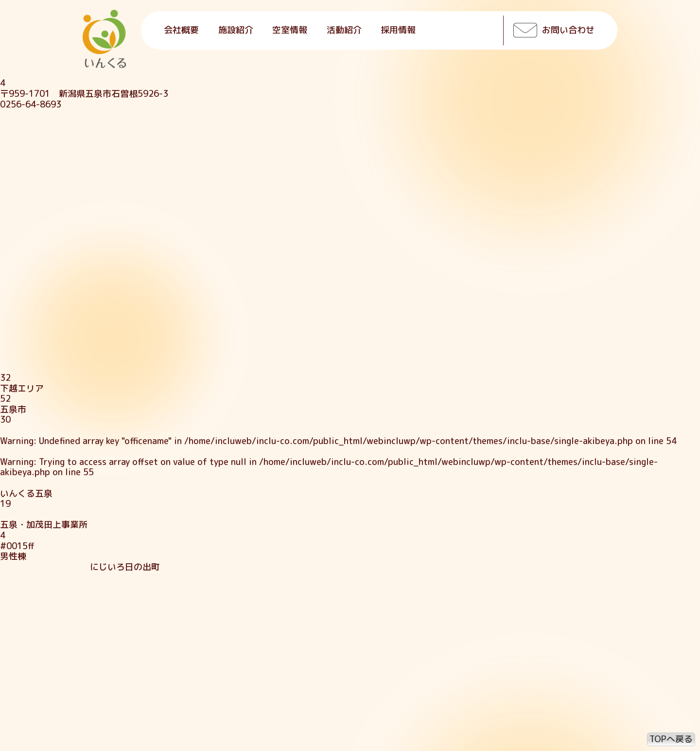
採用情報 (398, 30)
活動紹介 (344, 30)
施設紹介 (236, 30)
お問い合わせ (568, 30)
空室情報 (290, 30)
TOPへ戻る (671, 739)
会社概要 (181, 30)
